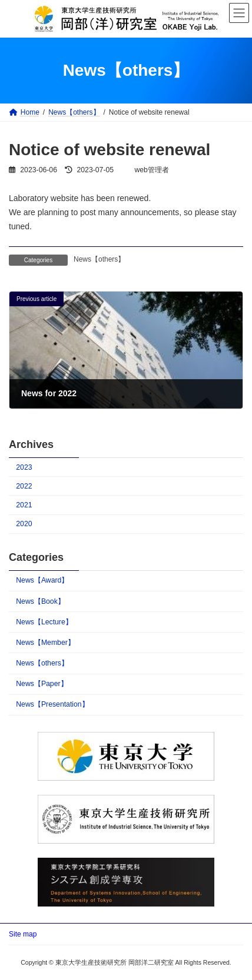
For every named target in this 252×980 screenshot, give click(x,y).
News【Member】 (45, 643)
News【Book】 (40, 601)
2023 (24, 467)
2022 (24, 486)
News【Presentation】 (52, 704)
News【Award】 (42, 580)
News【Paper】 (42, 684)
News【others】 (99, 259)
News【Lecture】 (44, 622)
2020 (24, 524)
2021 (24, 505)
